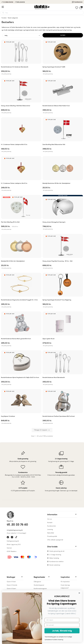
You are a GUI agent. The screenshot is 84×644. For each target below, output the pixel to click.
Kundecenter (52, 526)
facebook (8, 537)
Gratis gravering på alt (57, 551)
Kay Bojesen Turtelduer (8, 416)
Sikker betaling (54, 558)
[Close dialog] (27, 593)
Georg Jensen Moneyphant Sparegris (54, 222)
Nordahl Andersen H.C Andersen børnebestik (15, 67)
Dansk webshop (55, 565)
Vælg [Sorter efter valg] (6, 35)
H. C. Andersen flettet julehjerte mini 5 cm (14, 144)
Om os (49, 519)
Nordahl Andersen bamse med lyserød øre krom (16, 339)
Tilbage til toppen (42, 430)
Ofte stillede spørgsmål (55, 540)
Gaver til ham (11, 582)
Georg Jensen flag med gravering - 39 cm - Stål (57, 261)
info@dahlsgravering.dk (15, 530)
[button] (62, 514)
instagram (12, 537)
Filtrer (63, 35)
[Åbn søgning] (42, 13)
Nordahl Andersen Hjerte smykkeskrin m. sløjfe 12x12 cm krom (20, 377)
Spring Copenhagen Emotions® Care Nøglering (57, 300)
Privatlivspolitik (52, 536)
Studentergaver (39, 585)
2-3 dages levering (8, 2)
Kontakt (50, 522)
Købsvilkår (51, 533)
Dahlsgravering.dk (13, 541)
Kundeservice (77, 2)
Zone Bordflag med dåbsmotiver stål (54, 144)
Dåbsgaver (37, 582)
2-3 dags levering (55, 555)
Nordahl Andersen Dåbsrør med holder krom (56, 106)
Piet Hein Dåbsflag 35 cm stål (10, 222)
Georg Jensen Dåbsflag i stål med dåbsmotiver (16, 106)
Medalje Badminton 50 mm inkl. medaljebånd (56, 183)
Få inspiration (65, 582)
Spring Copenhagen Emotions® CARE (54, 67)
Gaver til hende (12, 585)
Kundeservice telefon (56, 562)
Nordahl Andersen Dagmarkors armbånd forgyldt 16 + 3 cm (19, 300)
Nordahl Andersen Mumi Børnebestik (54, 377)
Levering (50, 529)
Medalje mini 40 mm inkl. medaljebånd (13, 261)
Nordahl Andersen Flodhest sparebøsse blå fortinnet (59, 416)
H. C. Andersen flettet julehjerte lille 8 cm (14, 183)
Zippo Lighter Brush (48, 339)
